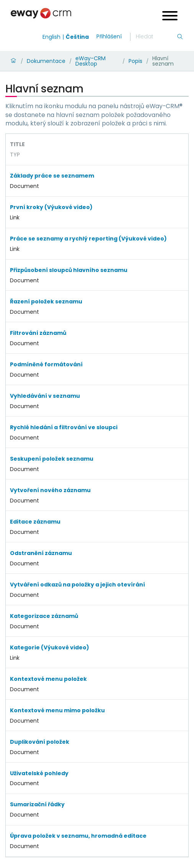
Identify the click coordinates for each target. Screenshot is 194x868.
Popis (135, 61)
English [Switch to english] (51, 37)
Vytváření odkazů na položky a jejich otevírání (77, 585)
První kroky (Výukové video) (51, 207)
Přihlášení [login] (109, 36)
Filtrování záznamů (38, 333)
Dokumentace (46, 61)
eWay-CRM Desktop (90, 61)
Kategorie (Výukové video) (50, 647)
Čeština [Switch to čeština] (77, 37)
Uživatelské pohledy (39, 773)
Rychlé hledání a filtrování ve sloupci (64, 427)
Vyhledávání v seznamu (45, 396)
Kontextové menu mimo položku (57, 710)
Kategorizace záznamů (44, 616)
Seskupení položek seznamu (52, 459)
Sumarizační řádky (37, 804)
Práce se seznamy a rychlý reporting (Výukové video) (88, 239)
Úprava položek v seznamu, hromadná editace (78, 836)
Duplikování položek (40, 742)
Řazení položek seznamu (46, 301)
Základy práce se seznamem (52, 176)
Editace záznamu (35, 522)
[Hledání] (156, 37)
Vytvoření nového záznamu (50, 490)
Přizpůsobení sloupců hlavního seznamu (69, 270)
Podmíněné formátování (46, 364)
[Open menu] (170, 17)
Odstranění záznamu (41, 553)
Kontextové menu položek (48, 679)
